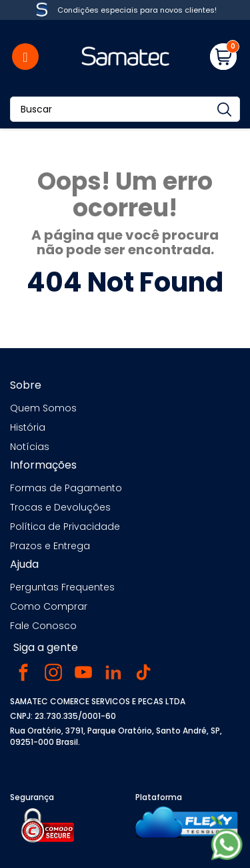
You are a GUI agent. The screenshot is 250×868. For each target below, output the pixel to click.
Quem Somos (43, 408)
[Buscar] (125, 109)
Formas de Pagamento (66, 488)
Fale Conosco (43, 626)
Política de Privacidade (65, 527)
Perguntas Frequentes (62, 587)
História (28, 427)
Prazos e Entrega (50, 546)
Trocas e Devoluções (60, 507)
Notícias (30, 447)
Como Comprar (49, 606)
